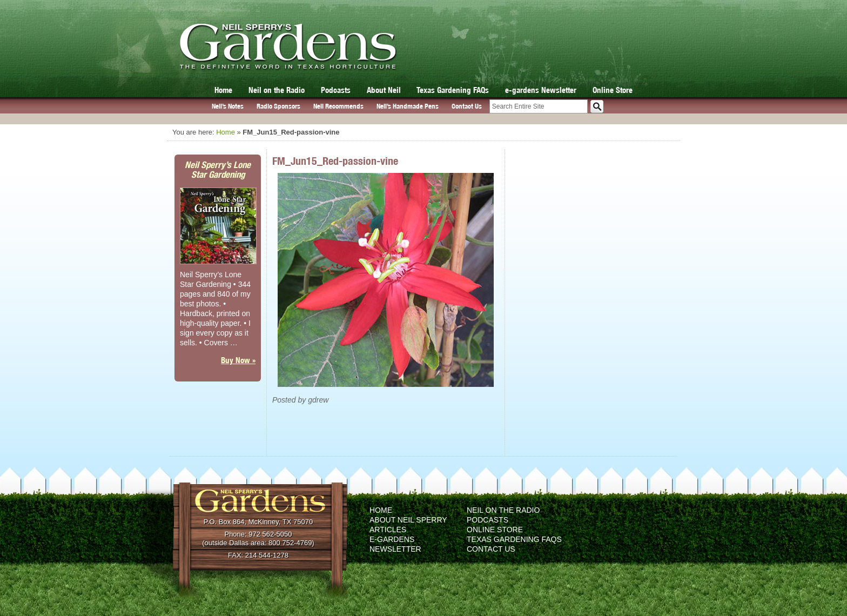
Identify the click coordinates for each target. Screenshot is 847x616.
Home (223, 90)
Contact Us (467, 106)
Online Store (613, 90)
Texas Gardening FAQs (453, 90)
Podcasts (336, 90)
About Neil (384, 90)
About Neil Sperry (408, 520)
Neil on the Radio (277, 90)
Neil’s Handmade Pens (408, 106)
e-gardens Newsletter (541, 90)
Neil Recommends (338, 106)
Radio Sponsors (278, 106)
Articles (388, 530)
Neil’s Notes (228, 106)
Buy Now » (238, 360)
